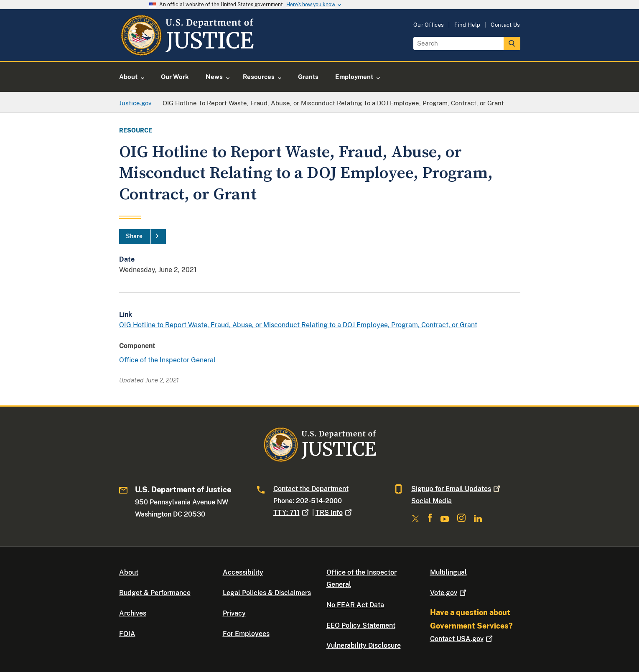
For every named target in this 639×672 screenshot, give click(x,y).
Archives (133, 613)
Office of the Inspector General (167, 360)
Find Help (467, 25)
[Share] (143, 237)
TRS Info (335, 513)
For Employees (246, 634)
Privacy (234, 613)
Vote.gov (449, 593)
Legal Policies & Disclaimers (267, 593)
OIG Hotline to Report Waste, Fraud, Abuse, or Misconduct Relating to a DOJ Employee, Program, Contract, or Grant (298, 325)
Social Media (432, 501)
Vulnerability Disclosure (364, 645)
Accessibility (243, 572)
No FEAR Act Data (355, 605)
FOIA (127, 634)
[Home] (187, 51)
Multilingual (448, 572)
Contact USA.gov (462, 639)
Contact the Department (311, 489)
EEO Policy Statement (361, 625)
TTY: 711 (292, 513)
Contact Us (505, 25)
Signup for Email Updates (457, 489)
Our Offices (429, 25)
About (129, 572)
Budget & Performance (155, 593)
